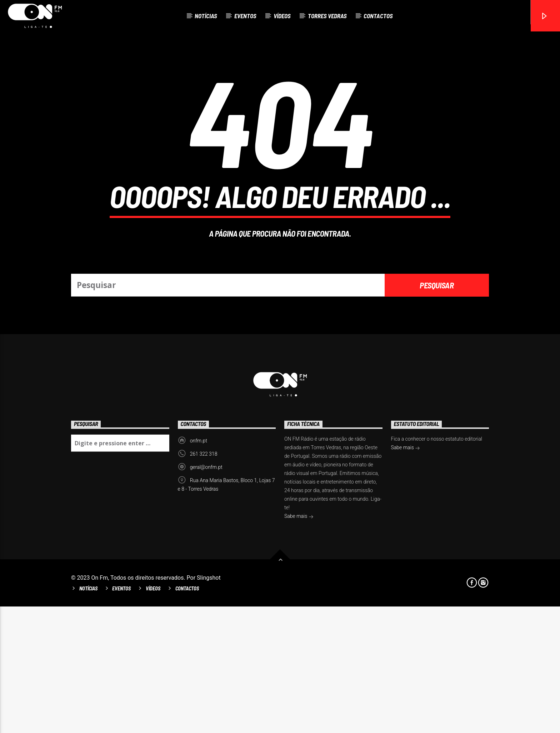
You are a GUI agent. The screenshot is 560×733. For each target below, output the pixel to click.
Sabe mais (299, 643)
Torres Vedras (327, 16)
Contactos (378, 16)
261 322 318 (204, 580)
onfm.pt (199, 567)
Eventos (245, 16)
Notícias (206, 16)
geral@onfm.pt (206, 594)
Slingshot (209, 704)
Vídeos (282, 16)
